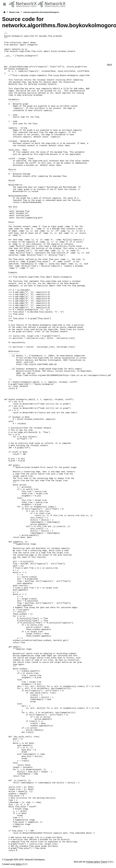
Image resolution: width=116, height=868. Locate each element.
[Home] (4, 12)
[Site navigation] (4, 4)
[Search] (113, 4)
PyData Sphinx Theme (97, 862)
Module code (14, 12)
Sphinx (19, 864)
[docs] (109, 65)
